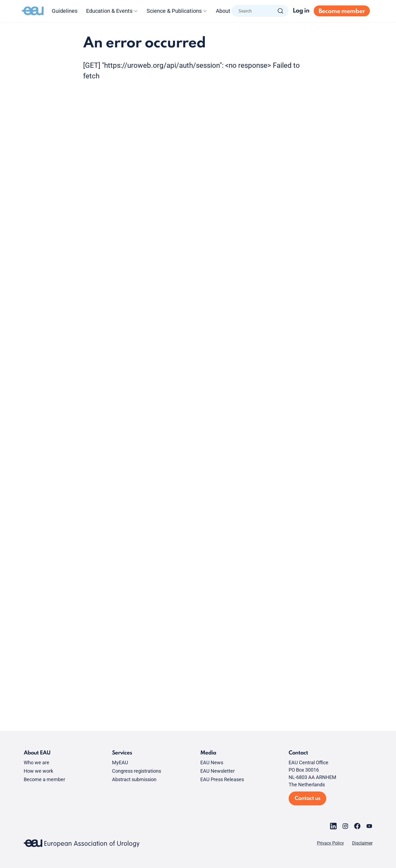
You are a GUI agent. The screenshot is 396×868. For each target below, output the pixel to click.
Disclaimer (362, 843)
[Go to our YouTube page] (369, 826)
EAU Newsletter (217, 771)
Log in (301, 11)
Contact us (307, 799)
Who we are (37, 762)
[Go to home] (33, 11)
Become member (342, 11)
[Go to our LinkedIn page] (333, 826)
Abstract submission (134, 779)
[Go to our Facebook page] (357, 826)
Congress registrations (137, 771)
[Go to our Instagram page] (345, 826)
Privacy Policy (330, 843)
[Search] (280, 11)
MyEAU (120, 762)
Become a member (44, 779)
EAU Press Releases (222, 779)
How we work (38, 771)
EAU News (212, 762)
